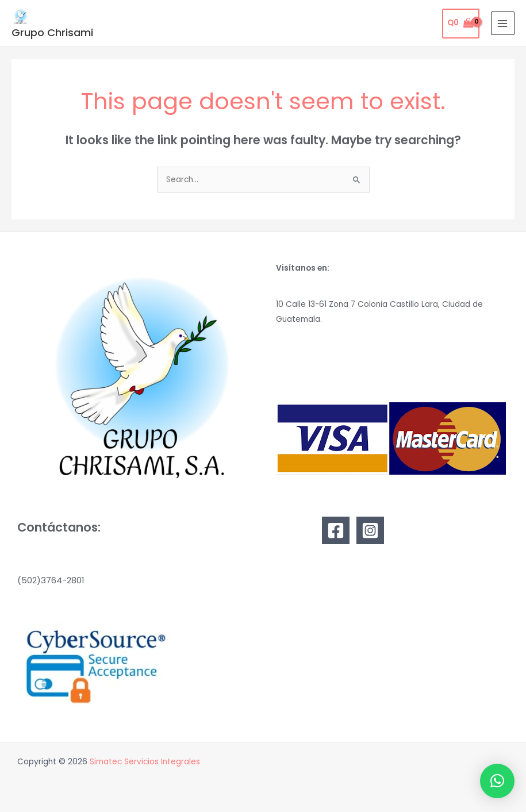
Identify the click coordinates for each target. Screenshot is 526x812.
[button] (497, 781)
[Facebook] (336, 530)
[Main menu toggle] (503, 23)
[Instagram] (370, 530)
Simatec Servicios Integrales (145, 762)
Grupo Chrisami (52, 32)
